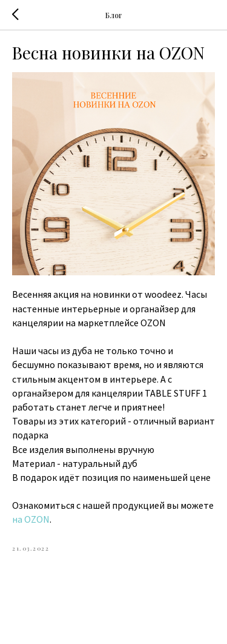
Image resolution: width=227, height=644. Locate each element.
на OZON (31, 519)
